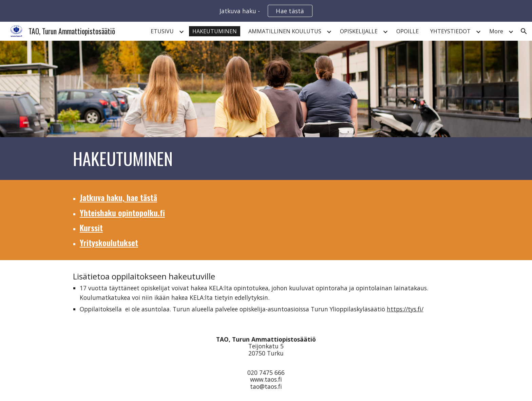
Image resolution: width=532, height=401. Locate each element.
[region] (266, 11)
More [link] (496, 31)
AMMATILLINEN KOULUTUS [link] (285, 31)
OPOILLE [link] (407, 31)
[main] (266, 159)
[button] (524, 31)
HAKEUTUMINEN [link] (215, 31)
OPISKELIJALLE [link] (359, 31)
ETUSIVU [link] (162, 31)
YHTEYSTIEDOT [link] (450, 31)
